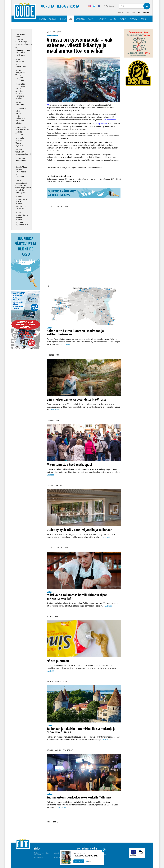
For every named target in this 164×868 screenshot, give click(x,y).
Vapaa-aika (134, 19)
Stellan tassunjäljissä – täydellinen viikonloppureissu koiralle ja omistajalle (23, 187)
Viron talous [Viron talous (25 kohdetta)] (75, 182)
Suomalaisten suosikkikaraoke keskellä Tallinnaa (22, 131)
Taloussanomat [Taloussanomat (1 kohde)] (63, 182)
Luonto (143, 19)
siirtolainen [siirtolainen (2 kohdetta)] (116, 179)
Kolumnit (92, 19)
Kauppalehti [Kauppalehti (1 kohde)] (63, 179)
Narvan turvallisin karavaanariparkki (23, 152)
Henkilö (63, 19)
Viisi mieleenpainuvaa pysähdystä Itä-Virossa (23, 52)
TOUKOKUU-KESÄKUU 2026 (86, 856)
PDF (90, 861)
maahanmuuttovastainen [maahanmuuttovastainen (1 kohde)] (78, 179)
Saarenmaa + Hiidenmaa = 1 (21, 161)
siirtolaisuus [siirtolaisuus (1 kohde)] (51, 182)
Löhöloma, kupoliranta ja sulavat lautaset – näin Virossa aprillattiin (21, 203)
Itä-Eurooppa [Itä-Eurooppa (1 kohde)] (52, 179)
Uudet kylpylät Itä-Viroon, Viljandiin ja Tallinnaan (20, 75)
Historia (42, 19)
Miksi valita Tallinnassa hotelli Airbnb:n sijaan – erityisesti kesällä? (20, 91)
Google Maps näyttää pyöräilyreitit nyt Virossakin (21, 172)
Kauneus (123, 19)
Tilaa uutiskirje (117, 13)
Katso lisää (51, 822)
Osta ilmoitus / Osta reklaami (42, 854)
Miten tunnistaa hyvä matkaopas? (21, 63)
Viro (71, 19)
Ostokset (113, 19)
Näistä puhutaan (20, 104)
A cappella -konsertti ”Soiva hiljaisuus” (20, 142)
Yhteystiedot (39, 858)
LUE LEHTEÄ (79, 861)
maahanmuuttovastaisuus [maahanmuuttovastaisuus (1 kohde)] (100, 179)
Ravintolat (103, 19)
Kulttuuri (53, 19)
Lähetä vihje (131, 13)
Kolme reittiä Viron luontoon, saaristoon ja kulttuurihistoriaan (24, 39)
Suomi (112, 6)
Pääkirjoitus (80, 19)
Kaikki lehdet (143, 13)
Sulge (104, 850)
